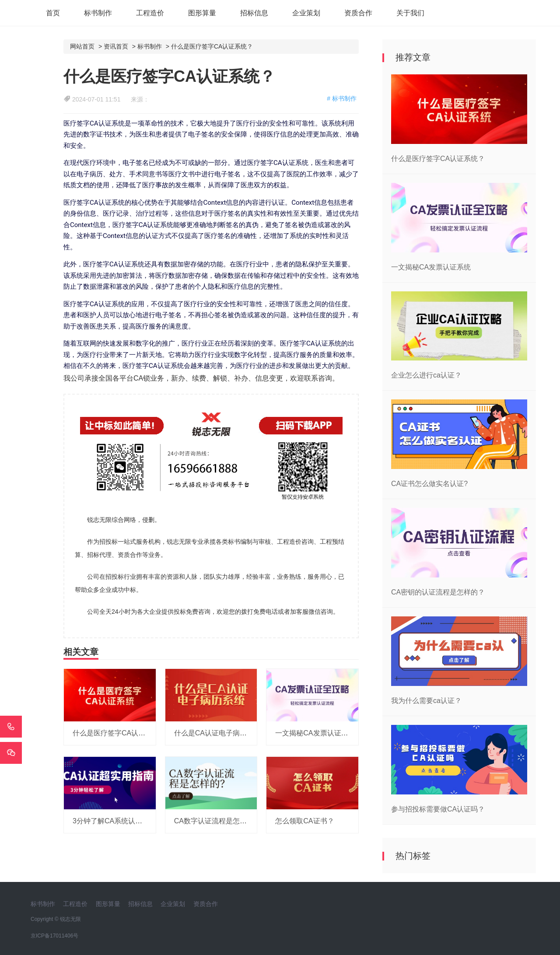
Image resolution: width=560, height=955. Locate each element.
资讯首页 (116, 46)
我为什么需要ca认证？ (426, 701)
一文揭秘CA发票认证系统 (315, 733)
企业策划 (306, 13)
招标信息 (254, 13)
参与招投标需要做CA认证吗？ (438, 809)
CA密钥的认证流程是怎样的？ (438, 592)
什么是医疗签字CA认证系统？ (212, 46)
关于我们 (410, 13)
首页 (53, 13)
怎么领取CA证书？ (304, 821)
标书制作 (98, 13)
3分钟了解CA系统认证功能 (114, 821)
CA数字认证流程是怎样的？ (217, 821)
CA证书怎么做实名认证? (429, 484)
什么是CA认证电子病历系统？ (221, 733)
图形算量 (202, 13)
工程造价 (150, 13)
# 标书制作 (342, 98)
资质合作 (358, 13)
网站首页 (82, 46)
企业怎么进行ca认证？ (426, 375)
